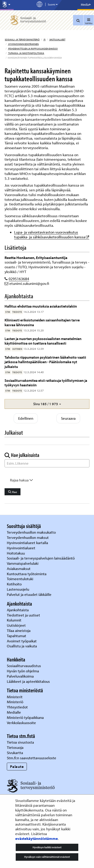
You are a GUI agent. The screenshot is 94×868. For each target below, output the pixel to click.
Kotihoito (14, 584)
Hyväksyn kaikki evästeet (47, 847)
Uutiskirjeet (17, 625)
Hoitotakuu (16, 553)
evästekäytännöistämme (37, 838)
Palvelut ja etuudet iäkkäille (29, 594)
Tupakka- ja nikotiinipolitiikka (26, 53)
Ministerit (15, 697)
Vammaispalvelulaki (23, 563)
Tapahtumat (17, 636)
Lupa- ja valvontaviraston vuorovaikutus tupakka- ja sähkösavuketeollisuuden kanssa (52, 234)
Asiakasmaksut (19, 568)
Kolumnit (15, 620)
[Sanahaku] (47, 463)
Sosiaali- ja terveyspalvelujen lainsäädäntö (41, 558)
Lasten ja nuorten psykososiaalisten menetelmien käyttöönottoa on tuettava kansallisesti (43, 341)
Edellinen (26, 418)
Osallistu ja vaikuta (22, 646)
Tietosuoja (15, 747)
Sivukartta (15, 753)
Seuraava (68, 418)
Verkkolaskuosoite (22, 723)
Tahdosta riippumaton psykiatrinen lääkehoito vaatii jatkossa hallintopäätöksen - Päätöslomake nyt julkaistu (45, 362)
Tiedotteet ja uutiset (24, 615)
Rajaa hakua (22, 480)
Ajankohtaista (18, 610)
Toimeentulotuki (20, 579)
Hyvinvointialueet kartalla (28, 543)
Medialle (14, 712)
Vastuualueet (57, 39)
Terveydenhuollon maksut (28, 537)
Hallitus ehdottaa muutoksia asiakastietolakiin (41, 306)
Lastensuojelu (18, 589)
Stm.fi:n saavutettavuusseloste (32, 758)
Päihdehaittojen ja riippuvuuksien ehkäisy (33, 49)
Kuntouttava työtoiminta (27, 574)
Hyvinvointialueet (22, 548)
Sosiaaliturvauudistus (24, 666)
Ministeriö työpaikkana (26, 717)
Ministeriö (15, 702)
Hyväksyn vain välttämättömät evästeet (47, 857)
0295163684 (19, 279)
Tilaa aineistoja (19, 630)
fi (44, 39)
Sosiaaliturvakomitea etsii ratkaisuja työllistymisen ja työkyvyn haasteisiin (46, 383)
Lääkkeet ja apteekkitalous (28, 681)
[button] (47, 404)
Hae (13, 492)
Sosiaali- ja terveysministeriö (22, 39)
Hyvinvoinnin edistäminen (23, 44)
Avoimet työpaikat (22, 641)
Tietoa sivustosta (20, 742)
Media (86, 5)
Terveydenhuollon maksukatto (32, 532)
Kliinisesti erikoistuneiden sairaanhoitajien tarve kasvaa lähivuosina (42, 322)
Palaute (17, 766)
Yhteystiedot (18, 707)
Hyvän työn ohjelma (23, 671)
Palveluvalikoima (20, 676)
